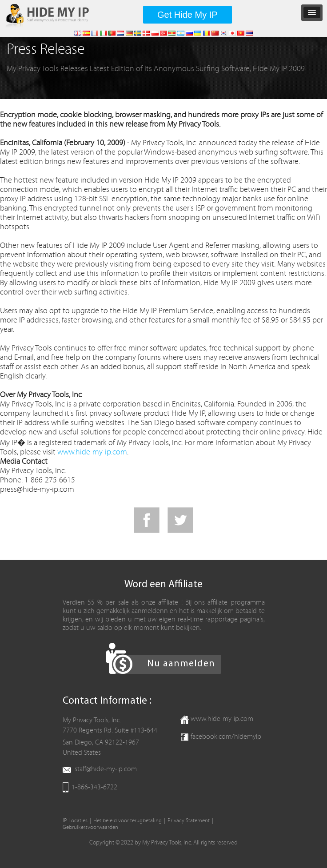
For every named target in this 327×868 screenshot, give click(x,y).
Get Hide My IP (187, 15)
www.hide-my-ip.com (92, 452)
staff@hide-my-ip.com (106, 769)
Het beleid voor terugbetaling (128, 821)
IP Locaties (75, 821)
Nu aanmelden (181, 664)
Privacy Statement (189, 821)
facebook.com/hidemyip (226, 737)
